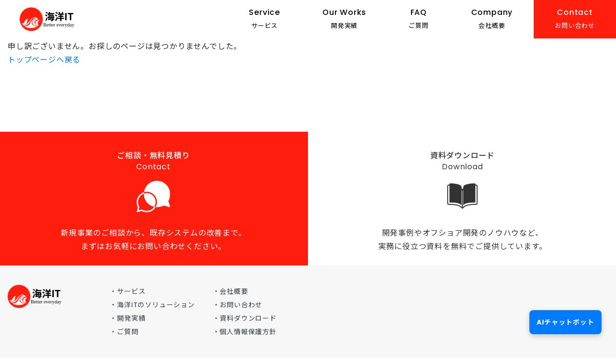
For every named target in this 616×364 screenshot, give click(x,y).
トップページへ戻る (44, 60)
